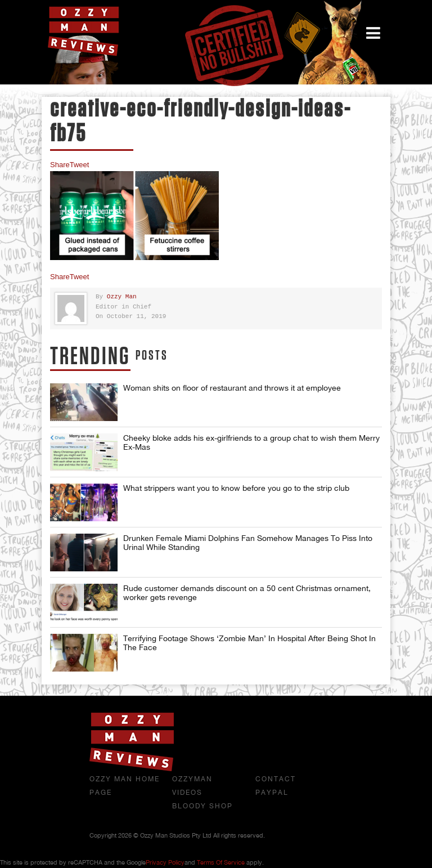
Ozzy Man (122, 297)
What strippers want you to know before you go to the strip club (236, 488)
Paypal (272, 793)
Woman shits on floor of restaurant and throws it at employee (232, 388)
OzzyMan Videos (192, 786)
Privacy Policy (165, 862)
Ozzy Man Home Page (125, 786)
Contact (276, 779)
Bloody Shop (202, 806)
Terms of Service (221, 862)
